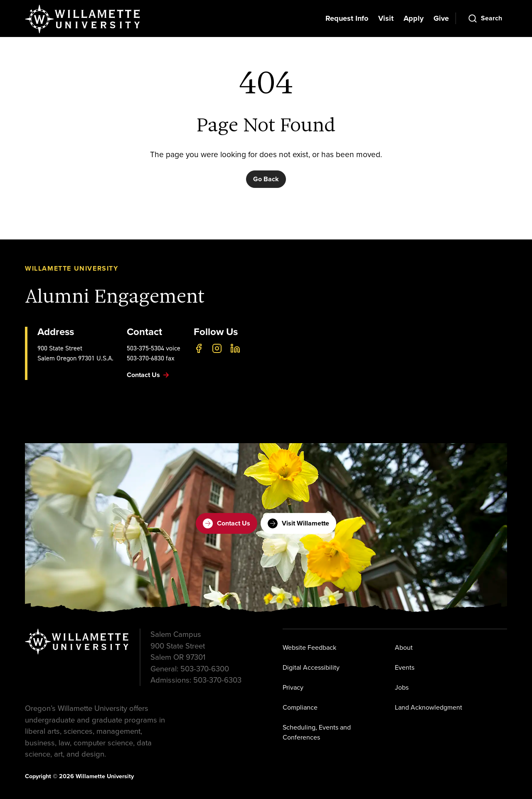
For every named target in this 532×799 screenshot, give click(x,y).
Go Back (266, 179)
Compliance (300, 707)
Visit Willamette (298, 523)
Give (441, 18)
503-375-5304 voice (154, 348)
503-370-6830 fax (151, 358)
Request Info (347, 18)
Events (405, 667)
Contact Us (227, 523)
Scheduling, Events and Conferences (317, 732)
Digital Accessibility (311, 667)
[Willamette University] (83, 19)
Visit (386, 18)
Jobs (402, 687)
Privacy (293, 687)
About (404, 647)
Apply (414, 18)
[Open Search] (485, 18)
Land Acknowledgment (429, 707)
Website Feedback (309, 647)
